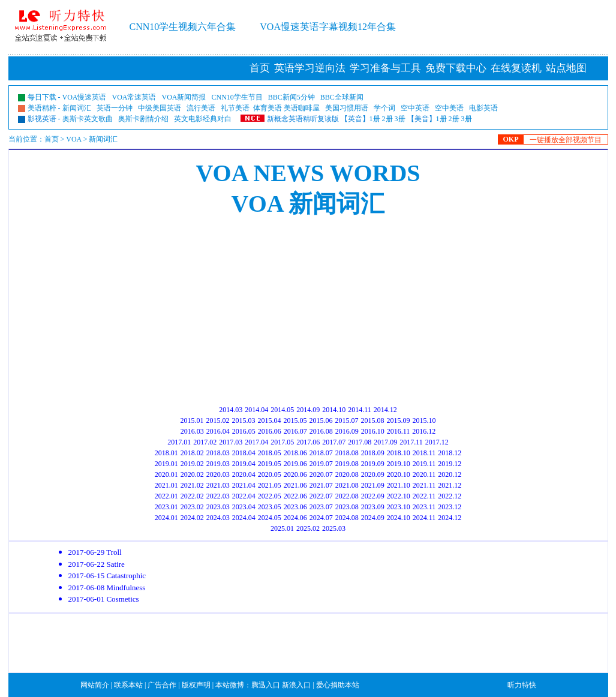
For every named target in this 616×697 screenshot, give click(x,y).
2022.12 (450, 496)
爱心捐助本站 (338, 685)
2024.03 (218, 518)
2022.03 (218, 496)
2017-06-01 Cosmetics (104, 599)
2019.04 (244, 464)
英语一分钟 (115, 108)
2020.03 (218, 474)
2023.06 (295, 507)
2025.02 (308, 528)
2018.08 (347, 453)
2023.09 (373, 507)
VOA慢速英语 (85, 97)
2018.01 (166, 453)
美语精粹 (42, 108)
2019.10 (399, 464)
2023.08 (347, 507)
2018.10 (399, 453)
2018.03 (218, 453)
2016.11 (399, 431)
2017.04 (256, 442)
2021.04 (244, 485)
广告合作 (162, 685)
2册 (387, 119)
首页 (260, 68)
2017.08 (360, 442)
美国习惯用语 (347, 108)
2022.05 (270, 496)
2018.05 (270, 453)
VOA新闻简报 (184, 97)
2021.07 (321, 485)
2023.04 (244, 507)
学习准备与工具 (385, 68)
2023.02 (192, 507)
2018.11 (424, 453)
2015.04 (270, 420)
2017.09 (385, 442)
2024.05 (270, 518)
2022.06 (295, 496)
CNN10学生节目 (237, 97)
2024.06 (295, 518)
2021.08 (347, 485)
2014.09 (308, 410)
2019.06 (295, 464)
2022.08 (347, 496)
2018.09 (373, 453)
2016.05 (244, 431)
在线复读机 (516, 68)
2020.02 (192, 474)
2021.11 (424, 485)
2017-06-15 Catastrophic (107, 576)
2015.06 (321, 420)
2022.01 (166, 496)
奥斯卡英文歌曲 (88, 119)
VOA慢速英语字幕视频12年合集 (328, 27)
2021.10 (399, 485)
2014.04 (256, 410)
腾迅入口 (266, 685)
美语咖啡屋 (302, 108)
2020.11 (424, 474)
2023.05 (270, 507)
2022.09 (373, 496)
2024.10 (399, 518)
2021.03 (218, 485)
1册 (375, 119)
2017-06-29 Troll (95, 552)
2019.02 (192, 464)
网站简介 (95, 685)
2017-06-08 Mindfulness (107, 588)
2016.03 (192, 431)
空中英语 (415, 108)
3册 (400, 119)
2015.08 (373, 420)
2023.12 (450, 507)
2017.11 (411, 442)
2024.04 (244, 518)
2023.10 (399, 507)
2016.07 (295, 431)
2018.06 (295, 453)
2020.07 (321, 474)
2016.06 (270, 431)
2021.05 (270, 485)
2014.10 (334, 410)
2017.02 (205, 442)
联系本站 (128, 685)
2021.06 (295, 485)
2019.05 (270, 464)
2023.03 (218, 507)
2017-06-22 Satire (97, 564)
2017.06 (308, 442)
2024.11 (424, 518)
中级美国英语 (160, 108)
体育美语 (268, 108)
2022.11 (424, 496)
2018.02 (192, 453)
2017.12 (437, 442)
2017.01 (179, 442)
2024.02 (192, 518)
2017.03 (231, 442)
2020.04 (244, 474)
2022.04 (244, 496)
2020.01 (166, 474)
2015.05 (295, 420)
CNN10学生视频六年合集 (183, 27)
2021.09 (373, 485)
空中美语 (449, 108)
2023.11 (424, 507)
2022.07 (321, 496)
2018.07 (321, 453)
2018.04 (244, 453)
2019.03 (218, 464)
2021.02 (192, 485)
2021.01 (166, 485)
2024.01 (166, 518)
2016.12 (424, 431)
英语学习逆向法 (310, 68)
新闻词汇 (77, 108)
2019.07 (321, 464)
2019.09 (373, 464)
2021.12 (450, 485)
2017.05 (282, 442)
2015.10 (424, 420)
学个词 (384, 108)
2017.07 (334, 442)
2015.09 (399, 420)
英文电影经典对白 (203, 119)
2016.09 (347, 431)
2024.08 (347, 518)
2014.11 (360, 410)
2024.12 (450, 518)
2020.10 (399, 474)
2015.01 (192, 420)
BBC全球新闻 (342, 97)
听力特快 (522, 685)
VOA (73, 139)
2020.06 (295, 474)
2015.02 (218, 420)
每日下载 (42, 97)
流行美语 (201, 108)
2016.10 (373, 431)
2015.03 (244, 420)
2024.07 (321, 518)
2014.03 (231, 410)
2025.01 (282, 528)
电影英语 (483, 108)
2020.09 (373, 474)
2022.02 (192, 496)
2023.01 (166, 507)
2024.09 (373, 518)
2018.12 (450, 453)
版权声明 (196, 685)
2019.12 (450, 464)
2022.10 (399, 496)
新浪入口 (296, 685)
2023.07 (321, 507)
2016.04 (218, 431)
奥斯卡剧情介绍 (143, 119)
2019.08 (347, 464)
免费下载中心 (456, 68)
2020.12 (450, 474)
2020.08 (347, 474)
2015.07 (347, 420)
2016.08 (321, 431)
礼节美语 (235, 108)
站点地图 (566, 68)
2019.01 (166, 464)
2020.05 (270, 474)
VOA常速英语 (134, 97)
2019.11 (424, 464)
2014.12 (385, 410)
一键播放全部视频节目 (566, 140)
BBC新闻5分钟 (292, 97)
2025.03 (334, 528)
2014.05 (282, 410)
